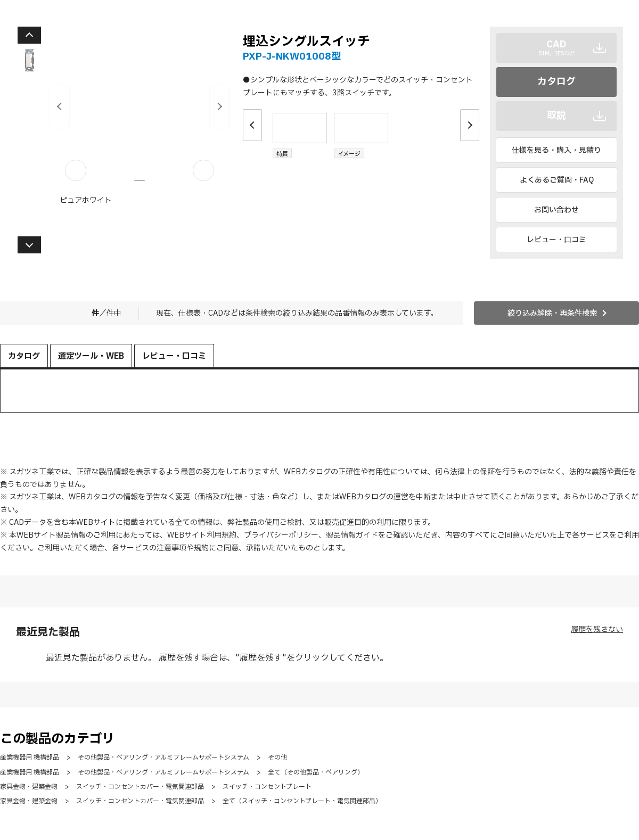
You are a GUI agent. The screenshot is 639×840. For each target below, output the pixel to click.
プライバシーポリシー (281, 535)
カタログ (556, 82)
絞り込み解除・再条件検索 (552, 313)
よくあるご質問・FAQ (557, 180)
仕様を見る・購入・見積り (556, 150)
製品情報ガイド (352, 535)
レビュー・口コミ (556, 240)
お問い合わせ (556, 210)
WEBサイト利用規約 (202, 535)
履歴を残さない (597, 629)
